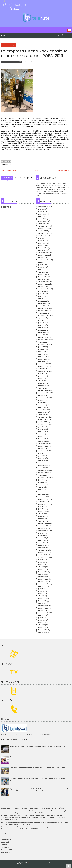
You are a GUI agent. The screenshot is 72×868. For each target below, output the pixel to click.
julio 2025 (42, 209)
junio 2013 (42, 535)
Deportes (4, 842)
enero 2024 (42, 250)
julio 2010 (41, 618)
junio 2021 (42, 323)
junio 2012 (42, 562)
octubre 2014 (43, 502)
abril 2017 (42, 434)
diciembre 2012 (44, 550)
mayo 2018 (42, 405)
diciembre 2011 (43, 577)
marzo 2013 (42, 543)
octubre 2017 (43, 422)
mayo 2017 (42, 432)
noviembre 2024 (44, 229)
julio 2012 (41, 560)
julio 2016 (41, 453)
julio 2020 (42, 347)
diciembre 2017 (44, 417)
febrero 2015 (43, 492)
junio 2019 (42, 376)
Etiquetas (28, 178)
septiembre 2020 (44, 345)
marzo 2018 (42, 410)
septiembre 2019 (44, 371)
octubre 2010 (43, 610)
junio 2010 (42, 620)
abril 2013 (42, 540)
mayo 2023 (42, 270)
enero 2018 (42, 415)
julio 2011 (41, 589)
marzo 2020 (43, 357)
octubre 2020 (43, 342)
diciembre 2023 (44, 253)
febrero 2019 (43, 386)
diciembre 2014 (44, 497)
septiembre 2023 (44, 260)
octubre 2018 (43, 395)
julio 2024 (42, 238)
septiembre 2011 (44, 584)
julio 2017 (41, 427)
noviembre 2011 (44, 579)
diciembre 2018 (44, 390)
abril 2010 (42, 625)
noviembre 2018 (44, 393)
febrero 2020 (43, 359)
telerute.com (31, 863)
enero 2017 (42, 441)
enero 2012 (42, 574)
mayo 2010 (42, 622)
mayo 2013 (42, 538)
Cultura (4, 839)
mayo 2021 (42, 325)
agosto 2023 (43, 262)
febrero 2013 (43, 545)
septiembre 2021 (44, 316)
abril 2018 (42, 407)
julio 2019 (41, 374)
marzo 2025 (43, 219)
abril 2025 (42, 216)
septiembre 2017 (44, 424)
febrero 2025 (43, 221)
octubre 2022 (43, 287)
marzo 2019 (42, 383)
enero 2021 (42, 335)
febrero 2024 (43, 248)
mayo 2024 (42, 243)
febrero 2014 (43, 519)
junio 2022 (42, 294)
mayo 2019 (42, 378)
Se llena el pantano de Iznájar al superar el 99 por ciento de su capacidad (37, 746)
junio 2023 (42, 267)
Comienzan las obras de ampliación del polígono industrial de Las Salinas (37, 768)
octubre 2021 (43, 313)
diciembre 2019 (44, 364)
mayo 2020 (42, 352)
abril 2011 (41, 596)
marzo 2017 (42, 436)
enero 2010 (42, 632)
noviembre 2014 (44, 499)
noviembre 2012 (44, 552)
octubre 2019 (43, 369)
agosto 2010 (43, 615)
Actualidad (7, 178)
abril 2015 (42, 487)
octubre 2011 (43, 581)
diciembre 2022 (44, 282)
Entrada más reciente (9, 171)
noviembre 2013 (44, 526)
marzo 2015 (42, 490)
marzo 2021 (42, 330)
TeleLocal (5, 853)
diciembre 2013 (44, 523)
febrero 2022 (43, 303)
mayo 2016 (42, 458)
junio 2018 (42, 403)
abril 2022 (42, 299)
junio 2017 (42, 429)
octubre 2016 (43, 448)
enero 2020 (42, 361)
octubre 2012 (43, 555)
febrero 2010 (43, 630)
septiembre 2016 (44, 451)
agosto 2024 (43, 236)
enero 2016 (42, 468)
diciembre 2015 (44, 470)
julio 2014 (41, 506)
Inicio (3, 35)
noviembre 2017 (44, 419)
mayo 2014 (42, 511)
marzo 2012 (42, 569)
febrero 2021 (43, 332)
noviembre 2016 (44, 446)
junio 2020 (42, 349)
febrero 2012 (43, 572)
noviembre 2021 (44, 311)
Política (4, 845)
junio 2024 (42, 241)
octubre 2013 (43, 528)
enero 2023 (42, 279)
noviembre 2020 (44, 340)
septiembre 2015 (44, 477)
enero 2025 (42, 224)
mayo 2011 (42, 593)
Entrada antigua (63, 171)
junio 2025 (42, 212)
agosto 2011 (42, 586)
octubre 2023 (43, 258)
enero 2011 (42, 603)
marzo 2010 (42, 627)
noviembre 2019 (44, 366)
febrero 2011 (42, 601)
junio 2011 (41, 591)
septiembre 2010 (44, 613)
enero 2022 (42, 306)
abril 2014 (42, 514)
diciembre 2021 (44, 308)
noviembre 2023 (44, 255)
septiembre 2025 (44, 207)
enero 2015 (42, 494)
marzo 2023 (43, 274)
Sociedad (5, 850)
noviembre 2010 (44, 608)
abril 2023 (42, 272)
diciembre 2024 (44, 226)
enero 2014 (42, 521)
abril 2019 (42, 381)
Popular (18, 178)
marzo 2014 (42, 516)
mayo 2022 (42, 296)
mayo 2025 (42, 214)
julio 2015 (41, 480)
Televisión (14, 757)
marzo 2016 (42, 463)
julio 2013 (41, 533)
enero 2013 (42, 548)
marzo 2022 (43, 301)
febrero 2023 (43, 277)
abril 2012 (42, 567)
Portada (4, 847)
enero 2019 (42, 388)
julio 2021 (41, 320)
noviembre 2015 (44, 473)
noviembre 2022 (44, 284)
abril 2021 (42, 328)
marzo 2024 (43, 245)
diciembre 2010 (44, 606)
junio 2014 (42, 509)
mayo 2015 (42, 485)
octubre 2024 (43, 231)
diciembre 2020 (44, 337)
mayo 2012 (42, 564)
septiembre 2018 (44, 398)
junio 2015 (42, 482)
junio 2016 (42, 456)
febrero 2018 (43, 412)
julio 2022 (42, 291)
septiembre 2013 (44, 531)
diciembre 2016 (44, 444)
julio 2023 (42, 265)
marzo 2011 (42, 598)
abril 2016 (42, 461)
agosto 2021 (43, 318)
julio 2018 (41, 400)
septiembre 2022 (44, 289)
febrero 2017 (43, 439)
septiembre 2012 (44, 557)
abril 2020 (42, 354)
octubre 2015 (43, 475)
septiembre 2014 (44, 504)
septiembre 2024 (44, 233)
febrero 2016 (43, 465)
